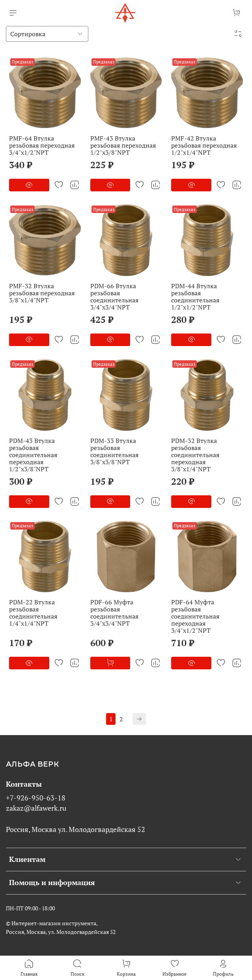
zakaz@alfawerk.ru (36, 808)
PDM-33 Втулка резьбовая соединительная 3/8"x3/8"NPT (114, 451)
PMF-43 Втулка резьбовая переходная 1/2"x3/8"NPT (123, 145)
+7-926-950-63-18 (36, 798)
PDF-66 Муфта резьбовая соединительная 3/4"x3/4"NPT (114, 613)
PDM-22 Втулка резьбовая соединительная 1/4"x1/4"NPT (33, 613)
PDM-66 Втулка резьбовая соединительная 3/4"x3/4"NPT (114, 296)
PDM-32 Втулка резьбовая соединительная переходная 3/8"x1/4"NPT (195, 455)
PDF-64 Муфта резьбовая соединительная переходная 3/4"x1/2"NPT (195, 616)
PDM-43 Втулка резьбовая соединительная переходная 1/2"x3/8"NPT (33, 455)
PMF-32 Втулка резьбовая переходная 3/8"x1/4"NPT (42, 293)
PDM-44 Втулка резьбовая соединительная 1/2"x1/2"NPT (195, 296)
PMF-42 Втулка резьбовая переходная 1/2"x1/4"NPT (204, 145)
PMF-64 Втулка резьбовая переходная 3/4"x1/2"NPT (42, 145)
